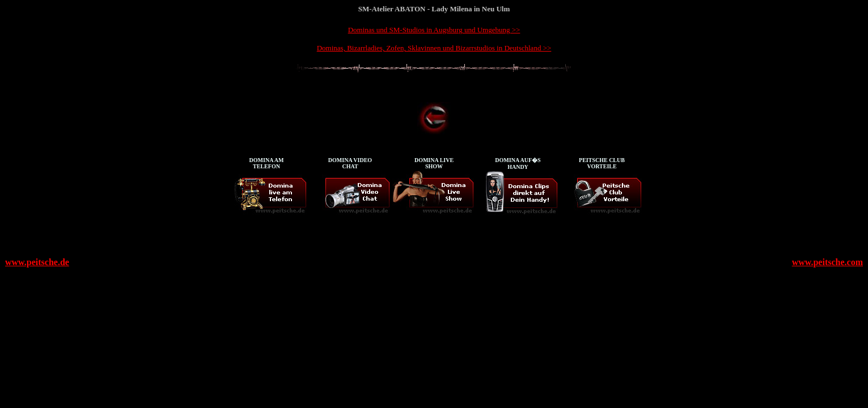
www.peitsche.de (37, 262)
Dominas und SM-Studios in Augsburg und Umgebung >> (434, 30)
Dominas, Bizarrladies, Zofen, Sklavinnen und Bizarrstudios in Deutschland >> (434, 48)
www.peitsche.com (827, 262)
